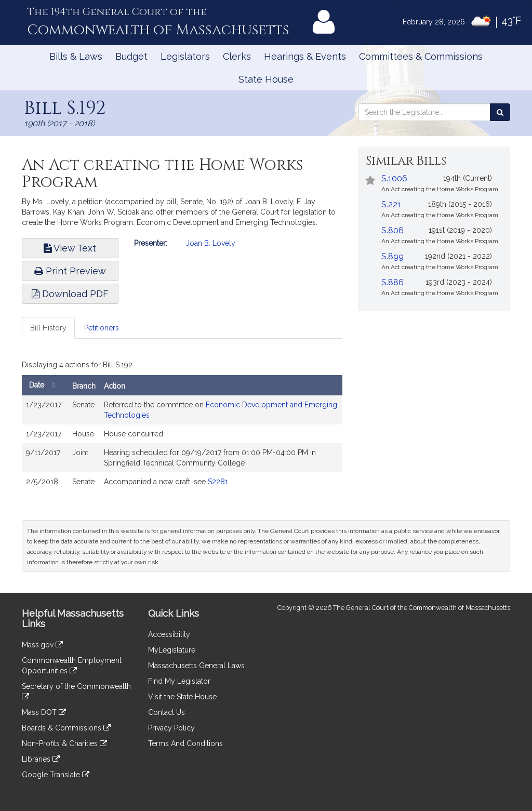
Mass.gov (42, 645)
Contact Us (167, 712)
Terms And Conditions (185, 743)
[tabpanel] (182, 427)
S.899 (393, 256)
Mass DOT (44, 712)
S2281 (218, 482)
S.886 (393, 282)
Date (45, 385)
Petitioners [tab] (102, 328)
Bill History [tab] (48, 328)
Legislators (185, 56)
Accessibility (169, 634)
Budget (131, 56)
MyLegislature (172, 650)
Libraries (41, 759)
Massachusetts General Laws (196, 666)
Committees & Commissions (421, 56)
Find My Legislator (179, 681)
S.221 (391, 204)
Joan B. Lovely (211, 243)
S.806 (393, 230)
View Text (70, 248)
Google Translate (56, 775)
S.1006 (394, 178)
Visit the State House (182, 697)
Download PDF (70, 294)
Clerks (237, 56)
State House (266, 79)
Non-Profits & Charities (64, 743)
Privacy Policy (171, 728)
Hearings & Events (305, 56)
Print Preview (70, 271)
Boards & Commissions (66, 728)
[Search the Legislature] (500, 112)
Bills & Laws (76, 56)
